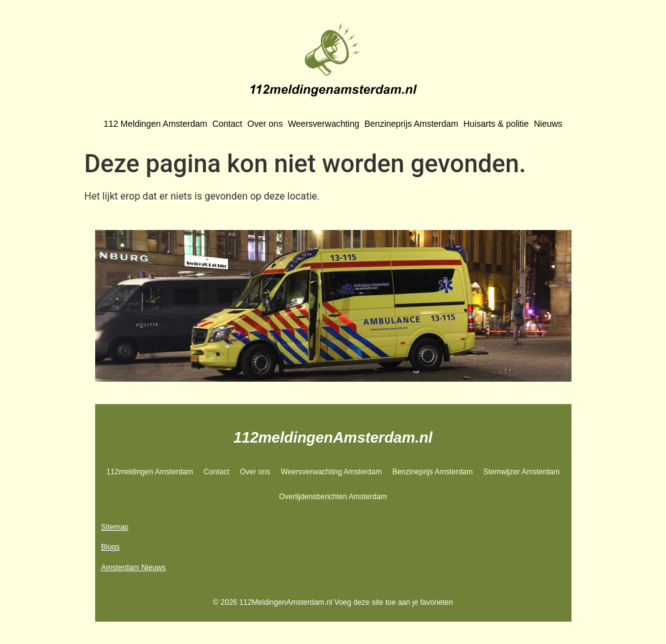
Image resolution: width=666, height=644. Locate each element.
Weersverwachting (324, 124)
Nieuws (548, 124)
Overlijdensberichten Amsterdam (333, 497)
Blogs (111, 547)
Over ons (265, 124)
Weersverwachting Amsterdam (331, 472)
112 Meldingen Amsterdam (156, 124)
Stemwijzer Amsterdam (521, 472)
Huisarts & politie (496, 124)
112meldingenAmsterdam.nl (333, 437)
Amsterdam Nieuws (134, 568)
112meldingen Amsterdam (150, 472)
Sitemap (115, 527)
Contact (227, 124)
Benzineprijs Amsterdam (411, 124)
